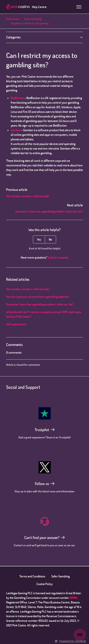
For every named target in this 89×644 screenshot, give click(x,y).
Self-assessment (16, 324)
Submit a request (58, 257)
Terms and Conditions (32, 576)
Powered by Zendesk (73, 641)
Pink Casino (13, 19)
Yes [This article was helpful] (39, 239)
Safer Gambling (33, 19)
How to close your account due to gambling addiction (38, 297)
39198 (73, 598)
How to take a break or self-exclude (28, 196)
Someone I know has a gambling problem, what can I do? (49, 211)
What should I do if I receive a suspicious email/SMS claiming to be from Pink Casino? (44, 314)
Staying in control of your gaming (30, 23)
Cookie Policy (44, 584)
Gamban (16, 130)
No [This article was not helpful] (50, 239)
